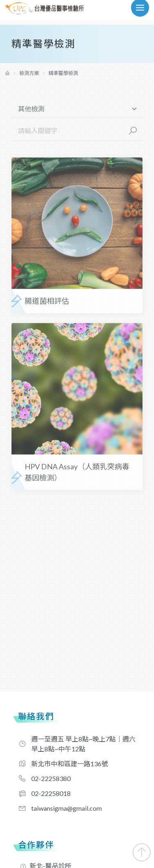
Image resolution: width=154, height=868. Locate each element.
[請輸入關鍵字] (67, 134)
